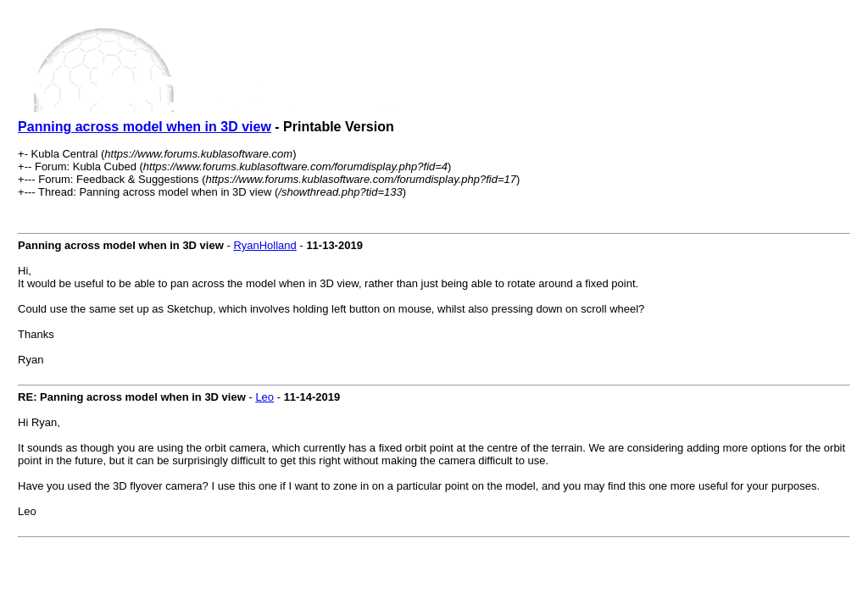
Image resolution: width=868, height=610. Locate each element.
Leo (264, 397)
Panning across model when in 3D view (145, 127)
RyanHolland (264, 245)
